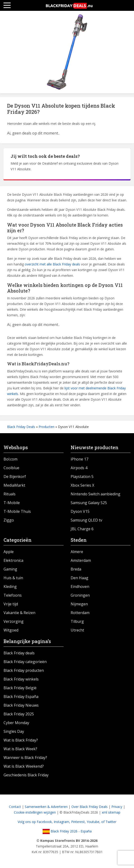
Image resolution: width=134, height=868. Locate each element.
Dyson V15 (80, 511)
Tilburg (77, 621)
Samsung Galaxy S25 (89, 503)
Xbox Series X (82, 485)
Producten (47, 427)
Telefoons (13, 595)
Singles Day (14, 731)
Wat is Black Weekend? (24, 766)
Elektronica (13, 560)
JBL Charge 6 (82, 529)
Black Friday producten (24, 670)
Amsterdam (81, 560)
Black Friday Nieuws (21, 705)
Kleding (10, 587)
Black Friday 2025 (19, 714)
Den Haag (79, 578)
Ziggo (9, 520)
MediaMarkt (14, 485)
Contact (15, 807)
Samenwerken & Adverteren (46, 807)
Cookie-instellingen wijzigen (35, 812)
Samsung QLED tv (86, 520)
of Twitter (109, 822)
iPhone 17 (79, 459)
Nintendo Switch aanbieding (95, 494)
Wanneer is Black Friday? (25, 758)
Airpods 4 (79, 468)
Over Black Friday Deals (89, 807)
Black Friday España (21, 697)
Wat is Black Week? (20, 749)
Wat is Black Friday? (21, 740)
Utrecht (77, 630)
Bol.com (10, 459)
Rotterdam (80, 613)
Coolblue (11, 468)
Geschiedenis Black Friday (26, 775)
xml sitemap (111, 812)
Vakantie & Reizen (19, 613)
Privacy (117, 807)
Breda (76, 569)
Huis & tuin (13, 578)
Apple (9, 552)
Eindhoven (80, 587)
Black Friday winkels (21, 679)
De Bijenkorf (15, 477)
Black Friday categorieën (25, 662)
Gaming (10, 569)
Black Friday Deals (21, 427)
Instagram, (62, 822)
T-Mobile (12, 503)
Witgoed (11, 630)
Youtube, (94, 822)
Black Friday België (20, 688)
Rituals (10, 494)
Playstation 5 (82, 477)
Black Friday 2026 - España (67, 831)
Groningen (80, 595)
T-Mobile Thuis (17, 511)
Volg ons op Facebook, (36, 822)
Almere (77, 552)
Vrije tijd (11, 604)
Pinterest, (79, 822)
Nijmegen (79, 604)
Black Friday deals (19, 653)
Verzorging (14, 621)
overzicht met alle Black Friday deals (52, 264)
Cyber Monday (16, 723)
